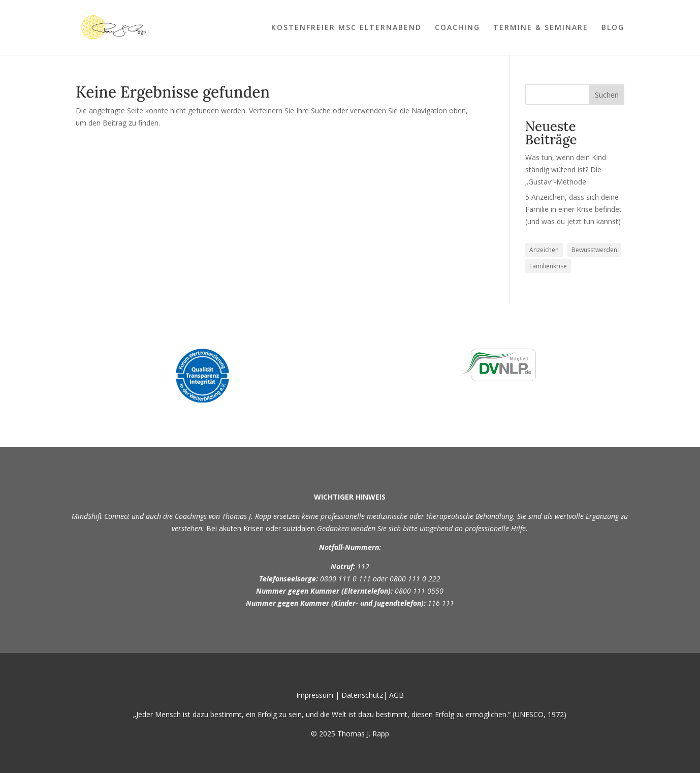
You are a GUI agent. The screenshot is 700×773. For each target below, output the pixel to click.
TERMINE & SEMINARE (541, 28)
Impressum (315, 695)
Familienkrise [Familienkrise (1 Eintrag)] (548, 266)
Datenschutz (362, 695)
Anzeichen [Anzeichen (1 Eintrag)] (544, 250)
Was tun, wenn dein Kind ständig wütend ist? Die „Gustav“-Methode (566, 169)
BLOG (613, 28)
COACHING (457, 28)
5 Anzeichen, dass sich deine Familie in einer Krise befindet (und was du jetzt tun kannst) (574, 209)
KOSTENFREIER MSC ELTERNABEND (346, 28)
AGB (396, 695)
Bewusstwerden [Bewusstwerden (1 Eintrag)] (594, 250)
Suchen (607, 95)
